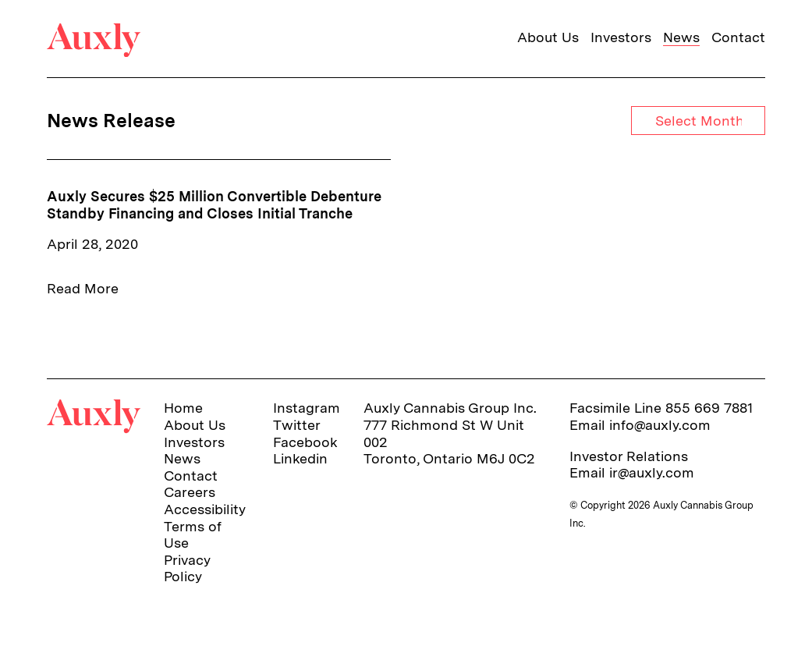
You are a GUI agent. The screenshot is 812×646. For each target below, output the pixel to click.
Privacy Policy (187, 568)
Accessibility (205, 509)
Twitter (297, 425)
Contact (738, 37)
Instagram (307, 408)
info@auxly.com (660, 425)
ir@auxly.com (652, 472)
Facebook (305, 442)
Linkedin (300, 458)
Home (183, 408)
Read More (83, 288)
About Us (548, 37)
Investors (621, 37)
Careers (190, 492)
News (681, 37)
